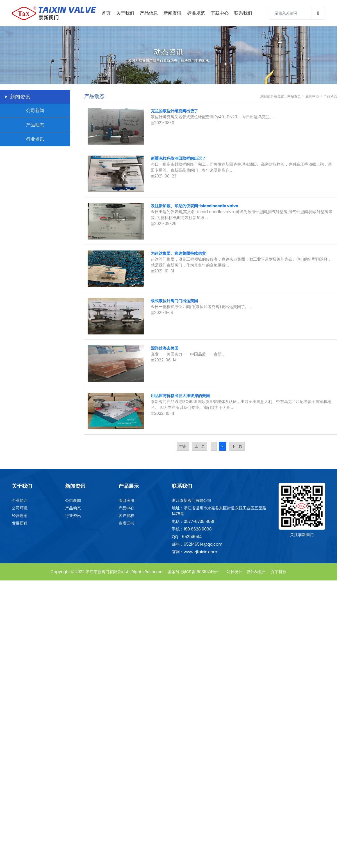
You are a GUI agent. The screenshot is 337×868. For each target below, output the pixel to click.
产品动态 (35, 125)
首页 (106, 13)
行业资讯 (35, 139)
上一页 (200, 446)
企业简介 (20, 500)
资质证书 (126, 523)
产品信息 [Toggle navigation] (149, 13)
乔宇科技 (279, 572)
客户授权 (126, 516)
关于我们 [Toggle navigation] (125, 13)
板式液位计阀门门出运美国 (174, 301)
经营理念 (20, 516)
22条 (183, 446)
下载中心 (220, 13)
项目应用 (126, 500)
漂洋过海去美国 (165, 348)
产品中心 (126, 508)
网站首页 (294, 96)
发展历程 (20, 523)
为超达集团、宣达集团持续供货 (178, 253)
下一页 (237, 446)
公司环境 (20, 508)
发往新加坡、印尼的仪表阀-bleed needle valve (194, 206)
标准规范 (196, 13)
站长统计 (234, 572)
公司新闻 (35, 111)
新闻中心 (312, 96)
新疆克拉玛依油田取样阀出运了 (178, 158)
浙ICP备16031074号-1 (200, 572)
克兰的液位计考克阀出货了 (174, 111)
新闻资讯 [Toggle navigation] (172, 13)
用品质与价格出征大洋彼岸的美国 (180, 396)
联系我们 (243, 13)
